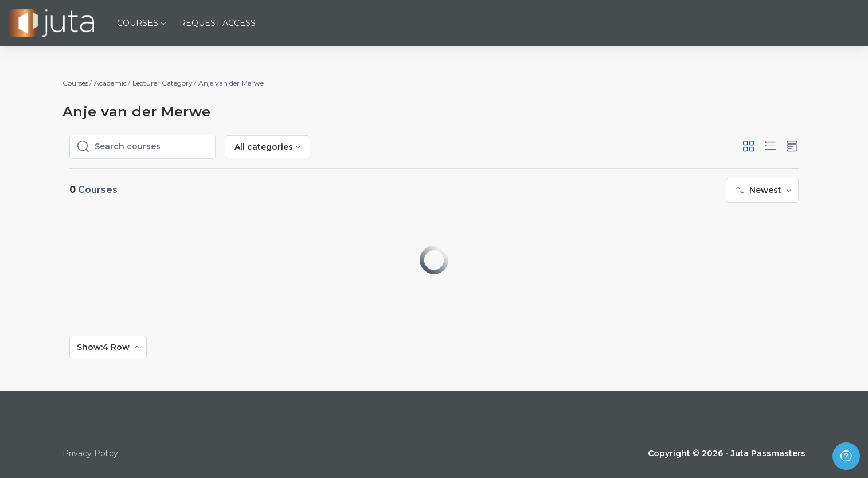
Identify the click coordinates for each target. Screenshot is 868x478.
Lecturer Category (163, 83)
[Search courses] (151, 147)
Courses (75, 83)
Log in (840, 23)
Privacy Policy (90, 453)
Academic (110, 83)
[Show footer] (846, 456)
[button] (748, 147)
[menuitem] (762, 190)
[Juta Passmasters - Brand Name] (52, 23)
